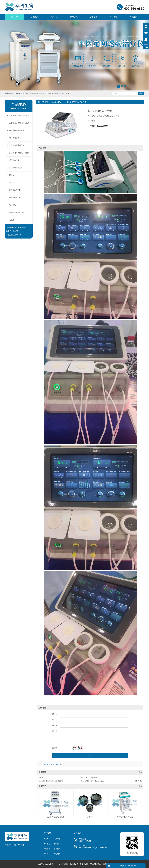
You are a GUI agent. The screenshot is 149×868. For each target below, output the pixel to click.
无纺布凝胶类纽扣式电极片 (19, 115)
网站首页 (15, 17)
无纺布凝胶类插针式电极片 (19, 123)
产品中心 (54, 17)
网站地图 (57, 854)
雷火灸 (69, 93)
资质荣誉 (94, 17)
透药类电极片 (14, 138)
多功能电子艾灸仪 (59, 93)
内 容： (56, 731)
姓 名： (56, 714)
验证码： (56, 748)
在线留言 (113, 17)
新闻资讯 (74, 17)
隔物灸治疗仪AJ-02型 (55, 817)
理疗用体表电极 (15, 190)
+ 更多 (140, 772)
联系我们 (133, 17)
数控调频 (13, 205)
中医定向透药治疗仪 (17, 145)
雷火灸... (64, 778)
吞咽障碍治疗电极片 (17, 130)
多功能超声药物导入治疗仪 (76, 102)
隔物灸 (12, 175)
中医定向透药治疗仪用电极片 (27, 93)
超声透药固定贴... (117, 781)
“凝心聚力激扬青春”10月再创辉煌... (64, 781)
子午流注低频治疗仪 (125, 817)
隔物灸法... (117, 778)
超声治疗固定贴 (45, 93)
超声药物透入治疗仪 (100, 111)
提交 (90, 755)
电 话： (56, 720)
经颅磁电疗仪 (14, 160)
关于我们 (34, 17)
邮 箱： (56, 725)
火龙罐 (90, 817)
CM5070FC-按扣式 (54, 764)
